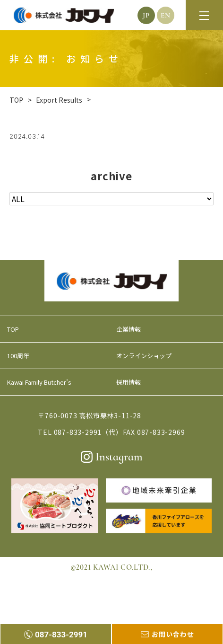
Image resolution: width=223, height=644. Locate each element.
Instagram (112, 457)
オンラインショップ (144, 356)
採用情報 (129, 382)
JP (146, 15)
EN (166, 15)
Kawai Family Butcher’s (39, 382)
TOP (13, 329)
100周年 (18, 356)
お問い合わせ (167, 634)
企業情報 (129, 329)
